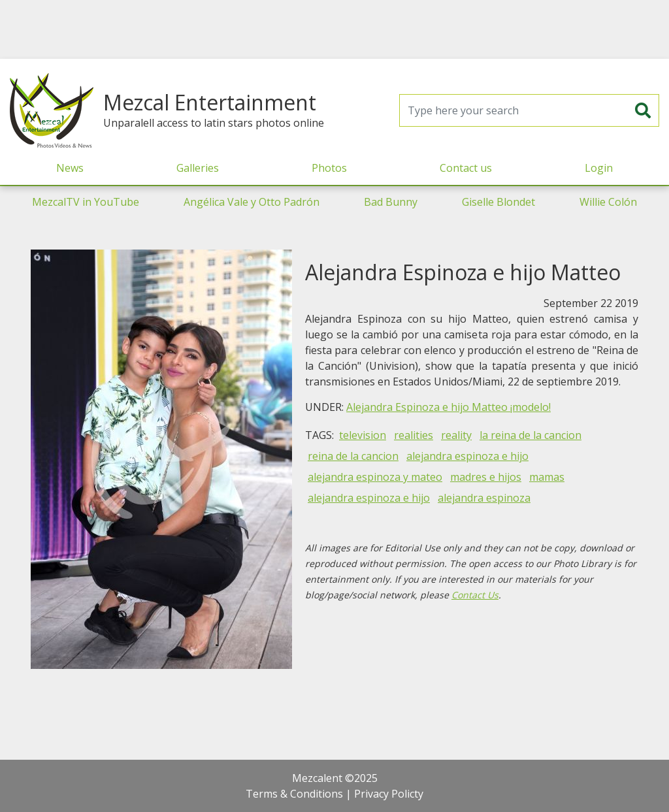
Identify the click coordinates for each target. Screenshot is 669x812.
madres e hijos (486, 477)
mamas (547, 477)
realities (414, 435)
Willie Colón (608, 202)
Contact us (466, 168)
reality (456, 435)
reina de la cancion (353, 456)
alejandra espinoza (484, 498)
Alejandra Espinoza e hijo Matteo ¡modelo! (449, 407)
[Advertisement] (334, 29)
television (363, 435)
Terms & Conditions (294, 794)
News (70, 168)
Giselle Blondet (498, 202)
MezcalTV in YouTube (86, 202)
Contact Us (475, 595)
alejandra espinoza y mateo (375, 477)
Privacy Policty (389, 794)
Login (599, 168)
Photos (329, 168)
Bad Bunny (391, 202)
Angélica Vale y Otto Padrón (252, 202)
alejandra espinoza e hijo (467, 456)
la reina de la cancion (530, 435)
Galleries (198, 168)
